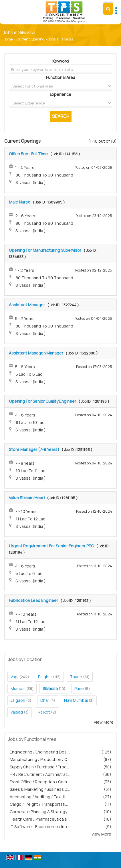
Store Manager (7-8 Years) (34, 449)
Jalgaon (18, 700)
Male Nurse (20, 202)
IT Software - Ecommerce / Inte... (40, 827)
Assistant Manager (27, 305)
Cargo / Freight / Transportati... (39, 804)
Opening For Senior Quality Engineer (42, 401)
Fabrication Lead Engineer (33, 600)
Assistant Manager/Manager (36, 353)
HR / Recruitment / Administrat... (40, 774)
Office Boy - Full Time (28, 154)
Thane (76, 677)
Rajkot (44, 712)
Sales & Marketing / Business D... (40, 789)
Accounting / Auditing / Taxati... (39, 797)
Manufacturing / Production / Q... (40, 759)
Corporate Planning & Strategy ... (40, 812)
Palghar (45, 677)
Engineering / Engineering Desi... (40, 752)
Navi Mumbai (76, 700)
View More (104, 722)
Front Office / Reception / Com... (40, 782)
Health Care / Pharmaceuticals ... (40, 819)
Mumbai (18, 688)
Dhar (45, 700)
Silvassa (50, 688)
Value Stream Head (27, 498)
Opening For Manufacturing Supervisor (45, 250)
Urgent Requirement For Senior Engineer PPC (51, 546)
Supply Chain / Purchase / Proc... (39, 767)
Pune (79, 688)
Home (8, 39)
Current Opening (30, 39)
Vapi (14, 677)
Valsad (17, 712)
